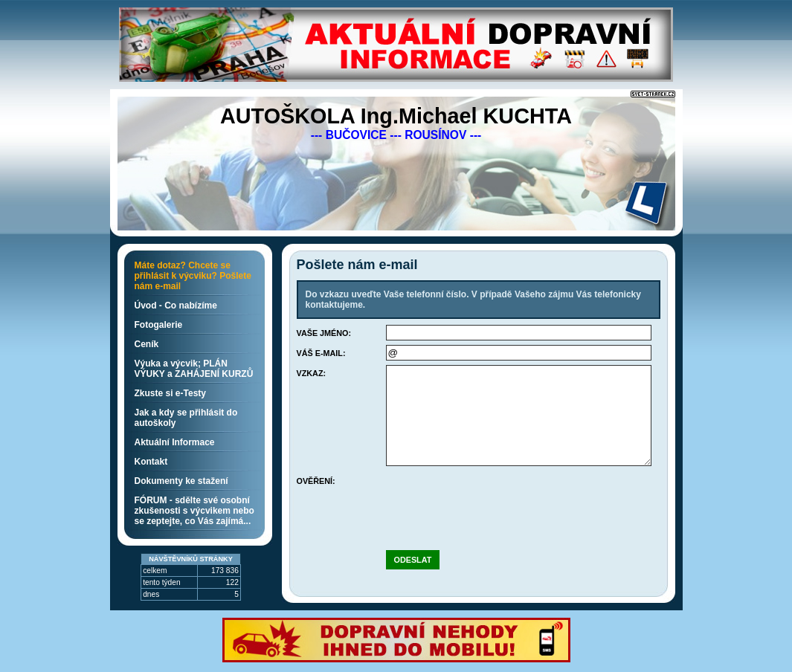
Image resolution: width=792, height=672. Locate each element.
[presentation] (499, 502)
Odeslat (413, 560)
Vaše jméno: (324, 333)
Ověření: (316, 481)
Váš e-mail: (321, 353)
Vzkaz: (312, 373)
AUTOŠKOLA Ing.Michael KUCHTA (396, 116)
